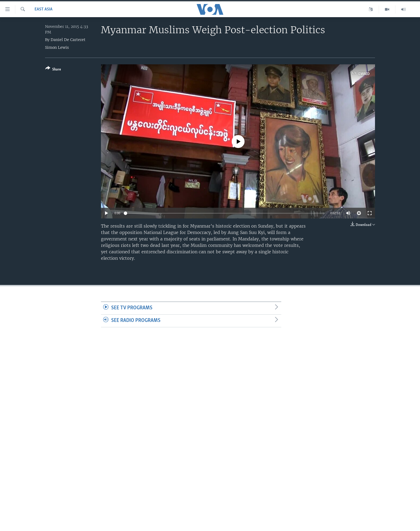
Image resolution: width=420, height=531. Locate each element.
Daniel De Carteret (68, 40)
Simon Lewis (57, 47)
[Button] (53, 70)
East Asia (44, 9)
